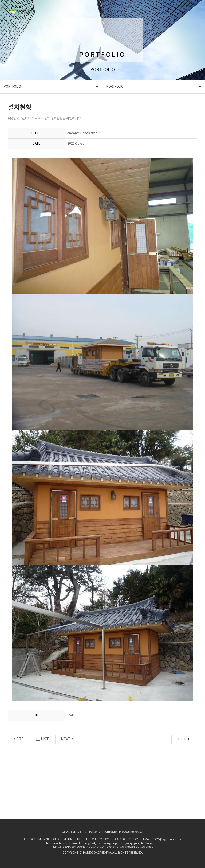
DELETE (184, 739)
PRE (19, 739)
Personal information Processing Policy (116, 832)
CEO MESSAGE (72, 832)
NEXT (67, 739)
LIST (42, 739)
